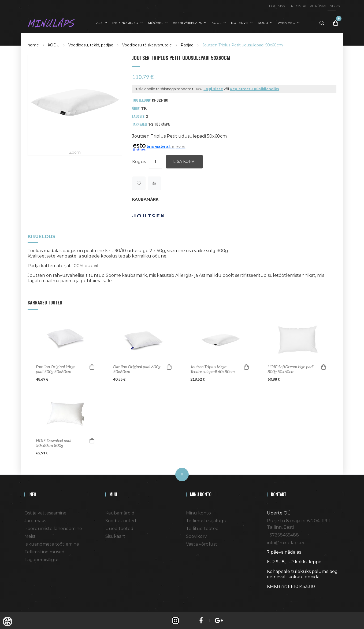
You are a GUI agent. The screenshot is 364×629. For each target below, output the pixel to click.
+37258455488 (283, 534)
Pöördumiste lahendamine (53, 528)
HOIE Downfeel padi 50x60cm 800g (54, 442)
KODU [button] (263, 22)
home (33, 45)
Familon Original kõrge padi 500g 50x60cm (56, 369)
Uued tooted (119, 528)
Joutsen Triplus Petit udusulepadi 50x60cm (243, 45)
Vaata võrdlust (202, 544)
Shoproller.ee (276, 596)
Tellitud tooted (202, 528)
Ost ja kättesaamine (45, 512)
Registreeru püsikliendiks (315, 6)
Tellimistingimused (44, 551)
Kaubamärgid (120, 512)
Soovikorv (196, 536)
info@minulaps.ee (286, 542)
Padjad (187, 45)
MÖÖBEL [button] (156, 22)
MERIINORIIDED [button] (125, 22)
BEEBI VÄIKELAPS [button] (187, 22)
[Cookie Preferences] (8, 621)
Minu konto (198, 512)
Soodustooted (121, 520)
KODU (54, 45)
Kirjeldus (42, 236)
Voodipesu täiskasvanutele (147, 45)
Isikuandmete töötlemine (52, 544)
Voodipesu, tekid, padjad (91, 45)
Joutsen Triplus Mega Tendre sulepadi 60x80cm (213, 369)
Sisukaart (115, 536)
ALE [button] (99, 22)
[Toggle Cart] (336, 23)
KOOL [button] (216, 22)
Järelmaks (35, 520)
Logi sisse (278, 6)
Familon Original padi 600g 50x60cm (137, 369)
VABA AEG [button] (286, 22)
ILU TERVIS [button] (240, 22)
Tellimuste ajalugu (206, 520)
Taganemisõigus (42, 559)
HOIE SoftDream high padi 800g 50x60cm (291, 369)
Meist (30, 536)
